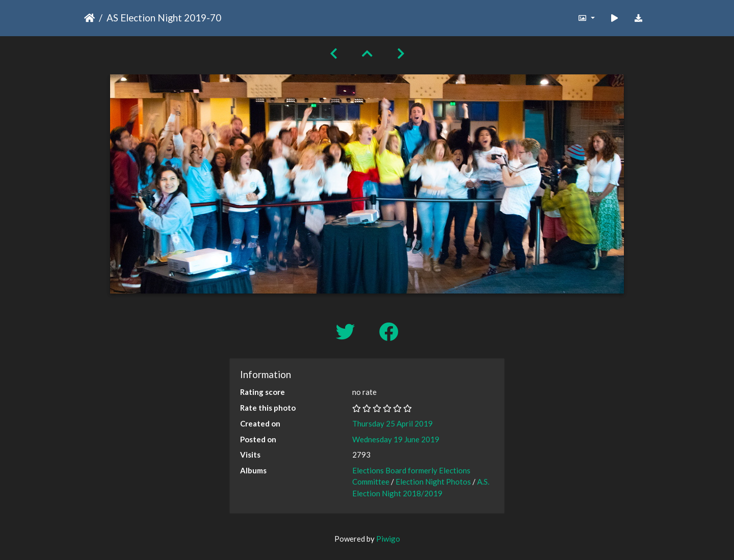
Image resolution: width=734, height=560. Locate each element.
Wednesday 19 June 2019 (396, 439)
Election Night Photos (433, 482)
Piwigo (388, 539)
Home (89, 18)
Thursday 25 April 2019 (392, 423)
